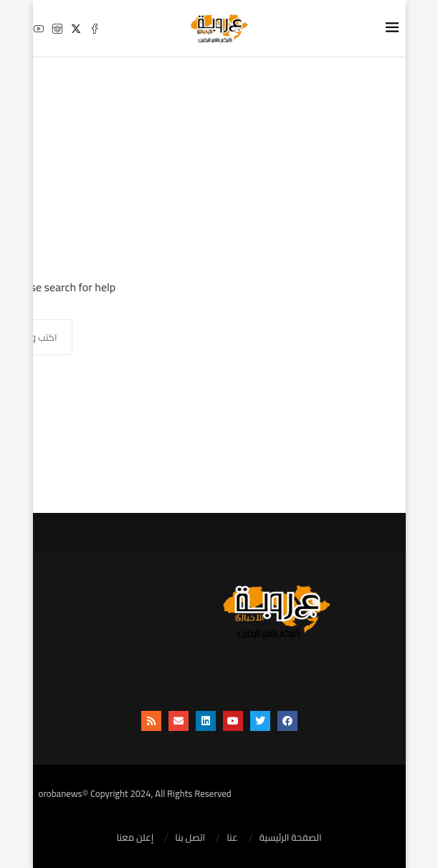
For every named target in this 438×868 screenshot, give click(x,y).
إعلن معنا (135, 838)
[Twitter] (76, 29)
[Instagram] (57, 29)
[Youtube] (39, 29)
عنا (232, 838)
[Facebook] (95, 29)
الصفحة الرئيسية (291, 838)
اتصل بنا (190, 838)
